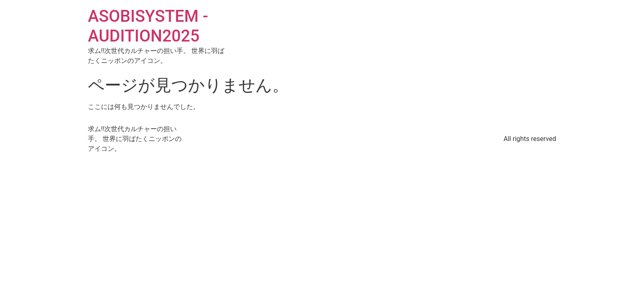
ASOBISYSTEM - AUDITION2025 (148, 26)
